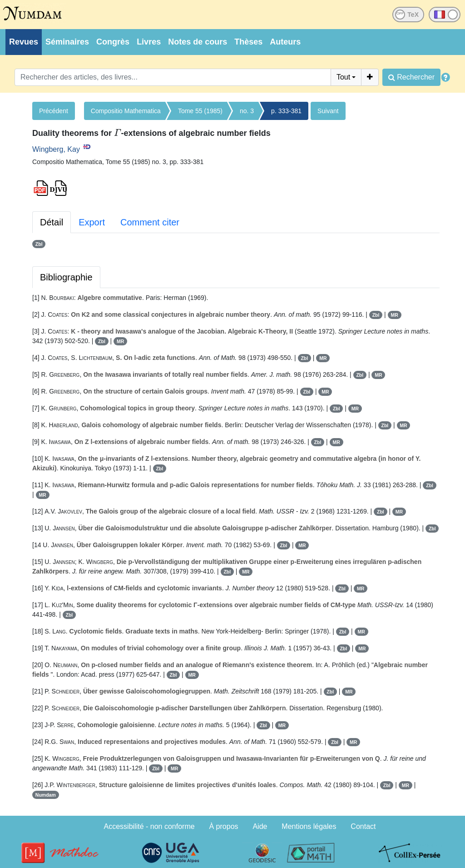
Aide (260, 826)
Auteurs (285, 42)
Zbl (39, 244)
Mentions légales (309, 826)
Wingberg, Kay (56, 149)
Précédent (54, 111)
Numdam (46, 795)
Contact (363, 826)
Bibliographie (66, 277)
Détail (52, 222)
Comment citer (150, 222)
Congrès (113, 42)
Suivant (328, 111)
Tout (343, 77)
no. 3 (247, 111)
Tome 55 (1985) (200, 111)
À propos (224, 826)
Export (92, 222)
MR (394, 315)
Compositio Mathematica (126, 111)
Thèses (248, 42)
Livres (149, 42)
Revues (24, 42)
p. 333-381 (286, 111)
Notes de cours (198, 42)
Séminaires (67, 42)
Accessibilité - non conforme (149, 826)
